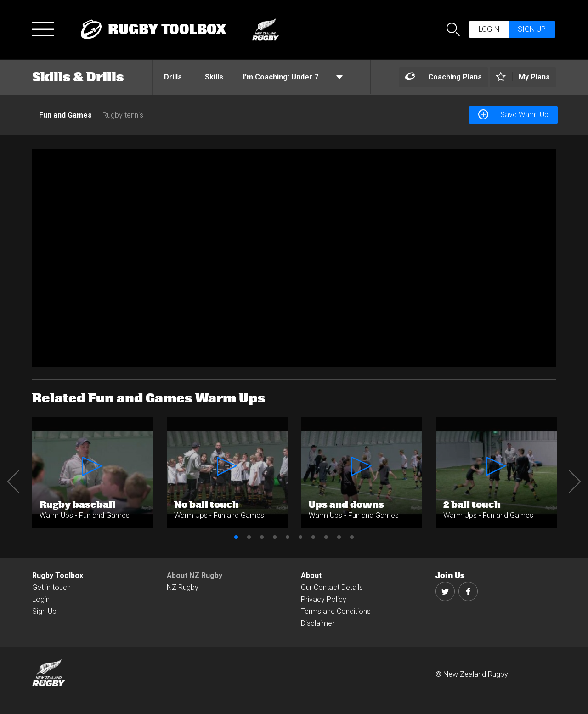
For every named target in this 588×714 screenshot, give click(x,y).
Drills (173, 77)
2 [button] (249, 537)
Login (489, 29)
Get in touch (51, 587)
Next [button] (575, 482)
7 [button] (313, 537)
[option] (294, 258)
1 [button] (236, 537)
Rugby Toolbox (58, 575)
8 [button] (326, 537)
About (311, 575)
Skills (214, 77)
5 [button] (288, 537)
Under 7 (293, 77)
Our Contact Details (332, 587)
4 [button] (275, 537)
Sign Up (44, 611)
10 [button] (352, 537)
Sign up (532, 29)
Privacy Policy (324, 599)
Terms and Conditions (336, 611)
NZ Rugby (183, 587)
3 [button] (262, 537)
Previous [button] (13, 482)
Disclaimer (318, 623)
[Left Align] (444, 77)
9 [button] (339, 537)
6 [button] (300, 537)
